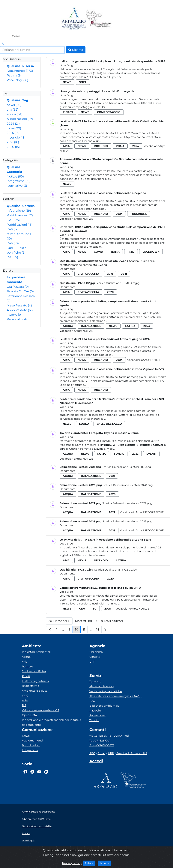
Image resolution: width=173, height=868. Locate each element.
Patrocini (95, 711)
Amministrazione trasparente (39, 812)
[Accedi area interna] (96, 762)
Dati (13, 229)
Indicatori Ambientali (36, 652)
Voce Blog (17, 80)
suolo (84, 424)
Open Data (29, 715)
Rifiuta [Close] (90, 863)
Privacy (26, 833)
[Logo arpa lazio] (74, 19)
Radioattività (30, 686)
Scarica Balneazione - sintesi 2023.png (127, 521)
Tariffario (95, 682)
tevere (119, 454)
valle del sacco (109, 424)
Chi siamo (96, 652)
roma (14, 128)
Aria (25, 662)
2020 (13, 147)
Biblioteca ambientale (104, 706)
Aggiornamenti (32, 741)
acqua (15, 114)
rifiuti (68, 112)
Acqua (26, 657)
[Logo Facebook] (25, 772)
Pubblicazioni (20, 215)
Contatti (95, 657)
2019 (110, 274)
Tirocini (94, 720)
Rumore (27, 667)
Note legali (28, 841)
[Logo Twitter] (32, 772)
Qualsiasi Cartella (21, 206)
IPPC (25, 696)
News (26, 736)
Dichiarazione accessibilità (37, 826)
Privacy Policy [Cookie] (72, 863)
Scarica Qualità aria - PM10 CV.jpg (118, 283)
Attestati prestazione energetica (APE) (115, 696)
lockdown (151, 252)
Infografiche (19, 181)
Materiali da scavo (101, 686)
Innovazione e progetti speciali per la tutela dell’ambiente (51, 722)
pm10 (131, 252)
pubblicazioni (20, 119)
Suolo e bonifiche (34, 671)
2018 (124, 274)
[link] (3, 43)
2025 (13, 133)
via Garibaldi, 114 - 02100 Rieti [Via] (109, 736)
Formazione (97, 715)
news (14, 105)
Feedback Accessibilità (132, 753)
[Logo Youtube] (39, 772)
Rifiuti (26, 676)
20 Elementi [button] (60, 622)
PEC (92, 753)
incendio (16, 137)
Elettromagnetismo (35, 681)
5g (95, 609)
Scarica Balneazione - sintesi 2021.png (126, 467)
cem (82, 609)
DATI (13, 220)
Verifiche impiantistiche (106, 691)
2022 (112, 512)
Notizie (15, 176)
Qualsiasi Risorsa (20, 66)
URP (92, 662)
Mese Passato (19, 305)
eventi (151, 454)
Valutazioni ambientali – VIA (41, 710)
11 (85, 630)
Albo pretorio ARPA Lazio (36, 819)
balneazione (91, 326)
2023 (147, 326)
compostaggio (109, 112)
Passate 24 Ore (20, 291)
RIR (24, 705)
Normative (17, 186)
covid (98, 252)
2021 (13, 142)
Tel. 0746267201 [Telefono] (100, 741)
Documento (20, 71)
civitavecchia (88, 274)
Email (101, 753)
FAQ (92, 701)
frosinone (139, 214)
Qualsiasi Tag (17, 100)
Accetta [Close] (105, 863)
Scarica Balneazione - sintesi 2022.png (127, 503)
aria (12, 110)
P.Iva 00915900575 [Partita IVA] (102, 745)
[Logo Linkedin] (46, 772)
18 (99, 630)
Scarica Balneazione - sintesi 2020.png (128, 485)
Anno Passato (20, 310)
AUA (25, 700)
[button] (13, 36)
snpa (83, 82)
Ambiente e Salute (35, 691)
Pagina (14, 75)
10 (78, 630)
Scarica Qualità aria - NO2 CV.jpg (116, 570)
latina (130, 326)
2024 (13, 124)
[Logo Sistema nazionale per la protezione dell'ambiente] (99, 19)
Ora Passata (18, 287)
